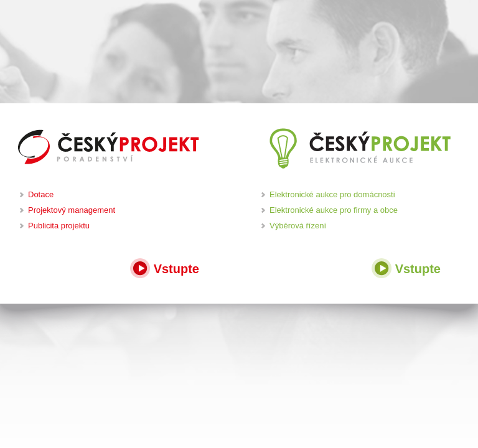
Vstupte (165, 267)
